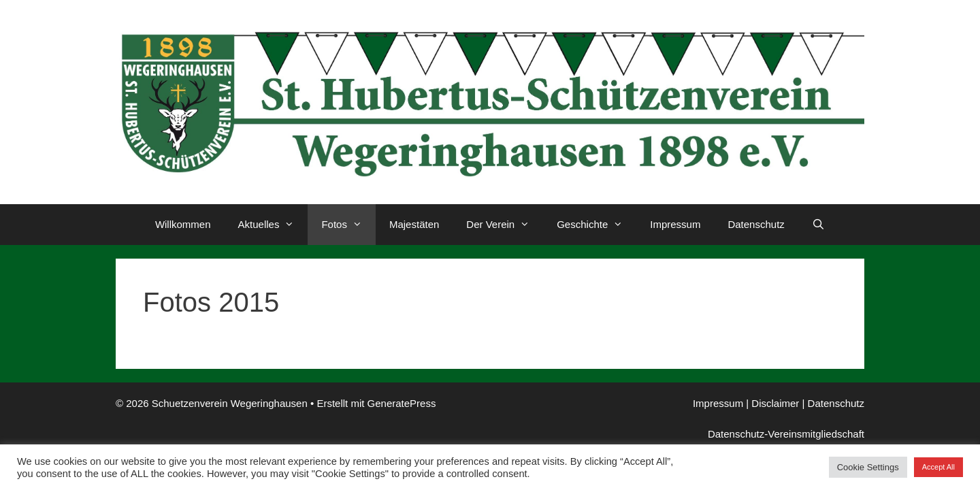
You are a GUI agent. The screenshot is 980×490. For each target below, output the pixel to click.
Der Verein (505, 225)
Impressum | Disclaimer (746, 403)
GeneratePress (402, 403)
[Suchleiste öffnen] (818, 225)
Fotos (348, 225)
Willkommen (183, 224)
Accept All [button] (938, 467)
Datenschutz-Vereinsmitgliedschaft (786, 434)
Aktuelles (273, 225)
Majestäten (414, 224)
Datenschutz (756, 224)
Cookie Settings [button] (868, 467)
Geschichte (597, 225)
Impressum (675, 224)
